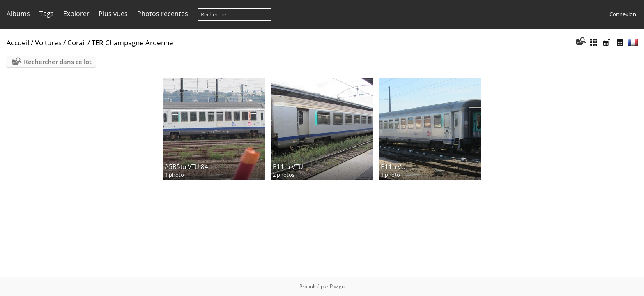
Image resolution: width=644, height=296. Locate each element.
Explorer (76, 14)
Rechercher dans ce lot (58, 62)
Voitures (48, 43)
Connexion (623, 14)
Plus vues (113, 14)
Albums (18, 14)
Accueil (18, 43)
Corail (77, 43)
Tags (47, 14)
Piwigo (337, 286)
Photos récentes (163, 14)
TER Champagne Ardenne (132, 43)
